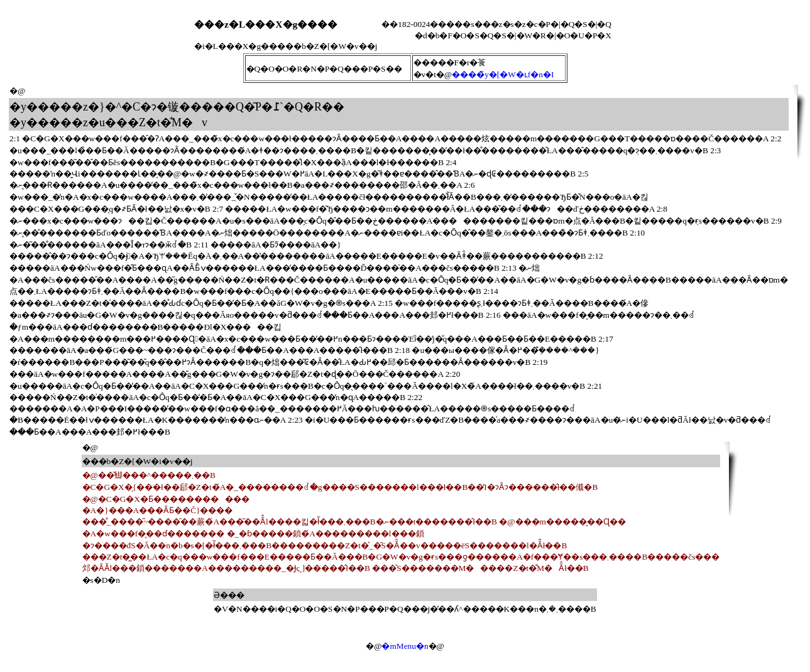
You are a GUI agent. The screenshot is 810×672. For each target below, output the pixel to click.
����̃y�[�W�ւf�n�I (503, 74)
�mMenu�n (405, 646)
